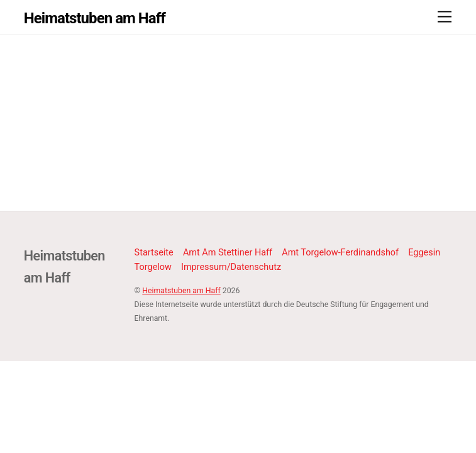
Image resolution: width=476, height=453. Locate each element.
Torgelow (153, 267)
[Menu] (445, 17)
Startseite (154, 253)
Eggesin (424, 253)
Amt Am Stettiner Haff (228, 253)
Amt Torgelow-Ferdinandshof (340, 253)
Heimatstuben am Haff (181, 291)
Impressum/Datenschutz (231, 267)
